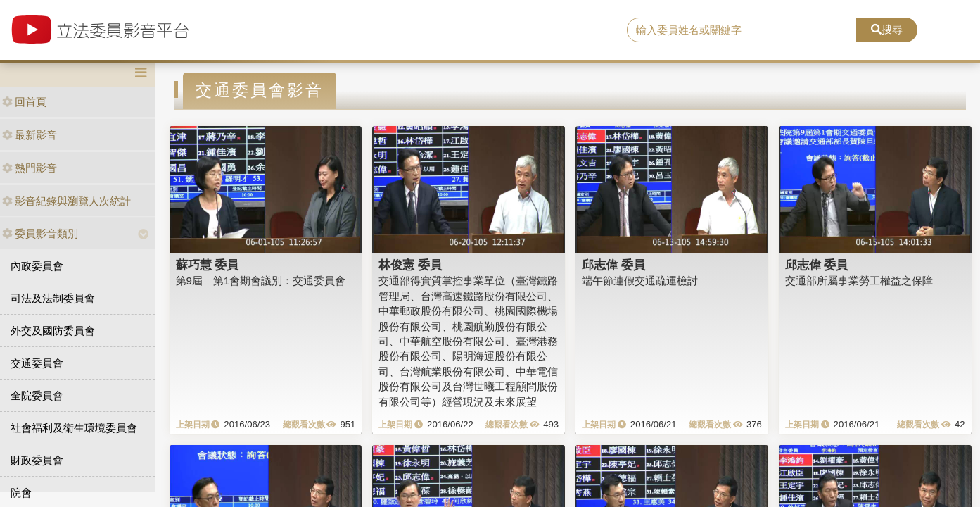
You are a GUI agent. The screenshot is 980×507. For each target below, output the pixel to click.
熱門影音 (30, 168)
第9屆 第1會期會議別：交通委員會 (261, 281)
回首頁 (24, 102)
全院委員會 (37, 395)
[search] (742, 30)
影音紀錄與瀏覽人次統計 (66, 201)
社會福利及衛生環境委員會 (74, 428)
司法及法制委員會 (53, 298)
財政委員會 (37, 460)
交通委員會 (37, 363)
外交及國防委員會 (53, 331)
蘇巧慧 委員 (208, 265)
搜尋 (887, 29)
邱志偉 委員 (613, 265)
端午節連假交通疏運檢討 (640, 281)
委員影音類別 (40, 233)
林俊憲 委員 (410, 265)
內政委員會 (37, 266)
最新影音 (30, 135)
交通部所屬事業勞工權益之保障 (859, 281)
